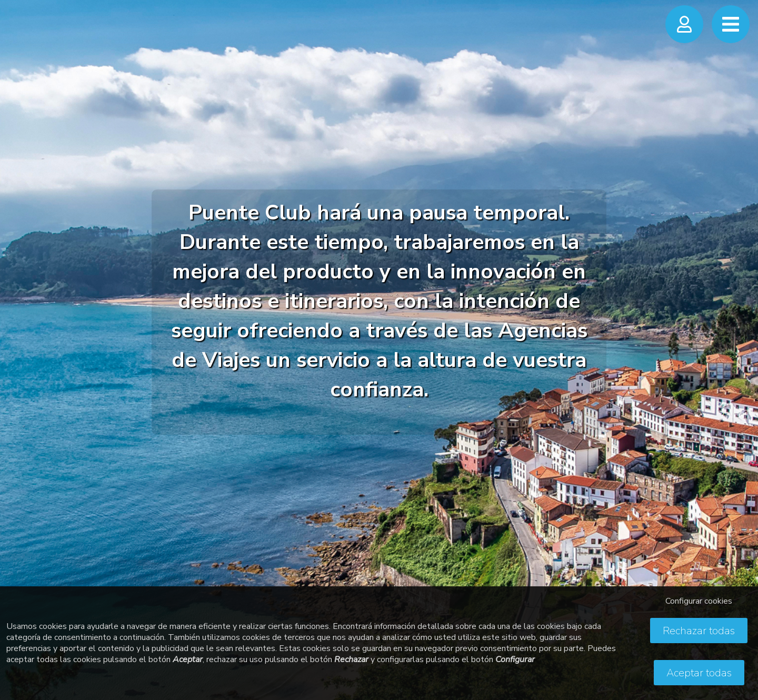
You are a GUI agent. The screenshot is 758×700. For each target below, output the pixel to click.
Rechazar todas (699, 631)
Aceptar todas (699, 673)
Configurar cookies (699, 601)
